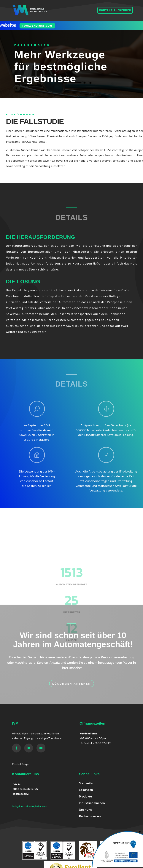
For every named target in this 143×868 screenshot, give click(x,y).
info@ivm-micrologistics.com (30, 807)
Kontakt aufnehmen (115, 10)
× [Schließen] (140, 831)
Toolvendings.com (19, 26)
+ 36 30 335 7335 (102, 743)
